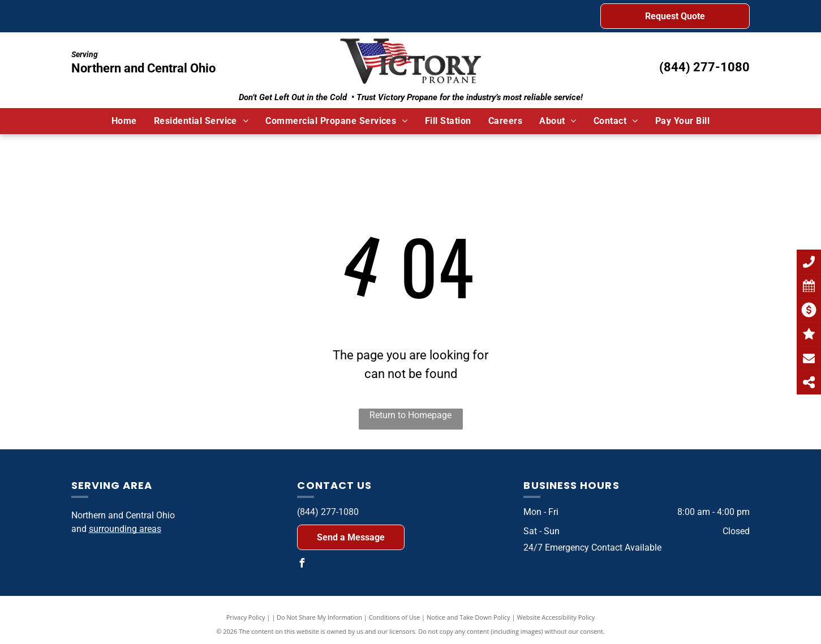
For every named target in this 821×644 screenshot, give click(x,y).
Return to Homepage (410, 415)
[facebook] (302, 564)
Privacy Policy (246, 617)
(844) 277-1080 (704, 67)
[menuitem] (124, 121)
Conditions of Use (395, 617)
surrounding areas (125, 529)
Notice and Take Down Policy (468, 617)
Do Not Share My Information (319, 617)
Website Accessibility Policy (556, 617)
